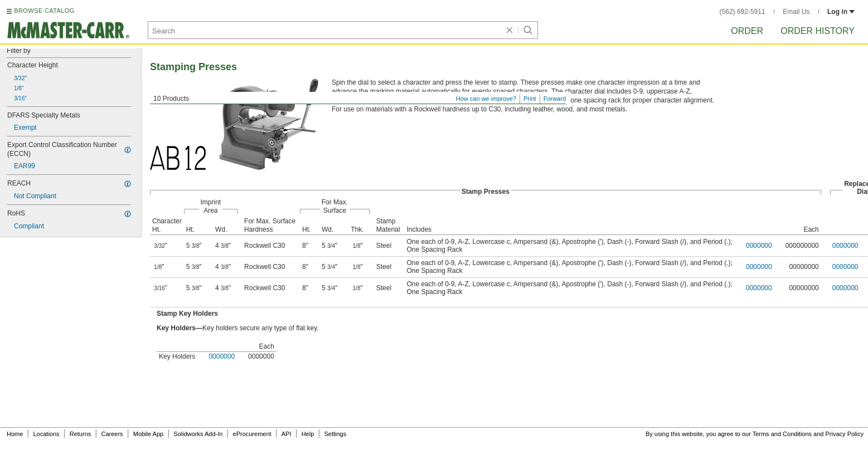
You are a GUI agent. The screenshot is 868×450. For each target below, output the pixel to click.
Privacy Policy (845, 434)
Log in (841, 12)
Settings (335, 434)
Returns (81, 434)
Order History (818, 31)
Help (308, 434)
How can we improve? (486, 99)
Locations (47, 434)
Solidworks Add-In (198, 434)
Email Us (796, 12)
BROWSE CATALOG (44, 11)
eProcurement (252, 434)
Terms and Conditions (782, 434)
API (287, 434)
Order (747, 31)
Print (530, 99)
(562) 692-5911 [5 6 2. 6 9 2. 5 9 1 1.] (743, 12)
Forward (555, 99)
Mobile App (148, 434)
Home (15, 434)
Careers (112, 434)
